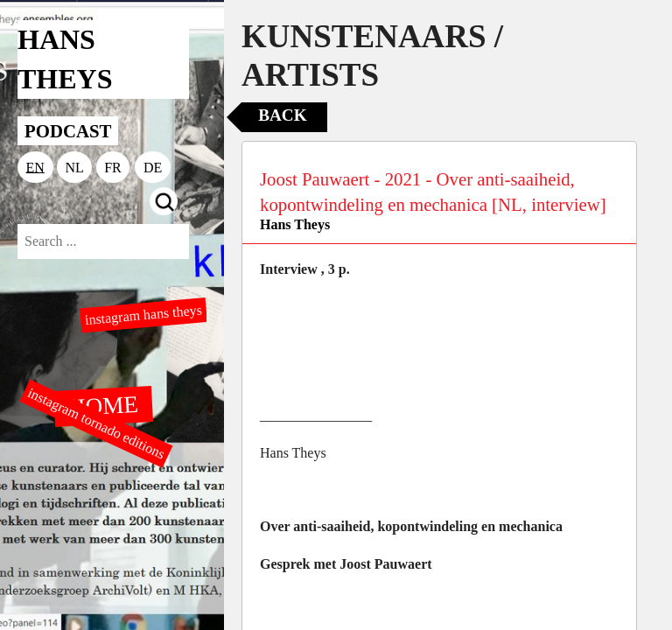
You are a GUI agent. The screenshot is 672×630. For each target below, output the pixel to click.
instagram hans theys (143, 315)
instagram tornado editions (96, 423)
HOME (103, 405)
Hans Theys (295, 224)
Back (282, 115)
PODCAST (68, 131)
